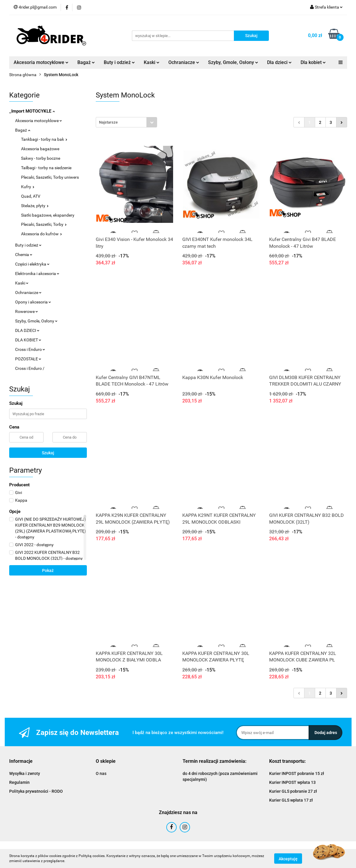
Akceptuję (288, 859)
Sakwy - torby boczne (41, 158)
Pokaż (48, 570)
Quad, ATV (31, 196)
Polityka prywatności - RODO (36, 791)
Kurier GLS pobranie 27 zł (293, 791)
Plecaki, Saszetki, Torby (44, 224)
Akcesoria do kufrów (41, 234)
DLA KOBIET (28, 340)
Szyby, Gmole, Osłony (233, 62)
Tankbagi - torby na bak (44, 139)
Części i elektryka (32, 264)
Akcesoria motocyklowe (41, 62)
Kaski (152, 62)
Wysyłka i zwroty (25, 773)
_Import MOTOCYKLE (32, 111)
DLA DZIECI (27, 330)
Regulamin (19, 782)
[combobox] (126, 122)
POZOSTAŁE (28, 359)
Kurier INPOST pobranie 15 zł (297, 773)
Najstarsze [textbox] (108, 122)
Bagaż (86, 62)
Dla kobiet (313, 62)
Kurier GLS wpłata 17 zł (291, 800)
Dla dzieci (279, 62)
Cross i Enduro (30, 349)
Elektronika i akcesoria (37, 274)
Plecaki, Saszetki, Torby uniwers (50, 177)
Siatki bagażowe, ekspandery (48, 215)
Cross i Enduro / (30, 368)
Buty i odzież (119, 62)
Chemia (24, 255)
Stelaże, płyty (35, 206)
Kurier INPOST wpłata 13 (292, 782)
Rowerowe (27, 311)
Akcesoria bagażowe (40, 149)
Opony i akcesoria (33, 302)
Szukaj (48, 453)
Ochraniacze (184, 62)
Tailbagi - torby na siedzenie (46, 168)
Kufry (28, 187)
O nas (101, 773)
